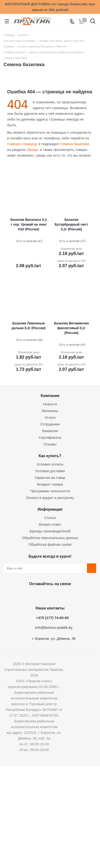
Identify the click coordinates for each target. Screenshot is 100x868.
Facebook (37, 595)
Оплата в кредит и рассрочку (50, 498)
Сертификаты (50, 437)
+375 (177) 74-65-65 (52, 618)
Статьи (50, 518)
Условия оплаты (50, 464)
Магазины (50, 411)
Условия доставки (50, 471)
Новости (50, 404)
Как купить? (50, 456)
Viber (73, 595)
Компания (50, 396)
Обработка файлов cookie (50, 544)
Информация (50, 509)
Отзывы (50, 444)
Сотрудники (50, 424)
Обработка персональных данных (50, 538)
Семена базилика (75, 144)
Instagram (49, 595)
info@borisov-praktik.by (54, 627)
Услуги (50, 417)
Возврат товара (50, 484)
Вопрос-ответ (50, 524)
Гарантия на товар (50, 478)
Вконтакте (25, 595)
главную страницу (22, 144)
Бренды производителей (50, 531)
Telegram (61, 595)
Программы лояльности (50, 491)
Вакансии (50, 431)
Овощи (32, 150)
